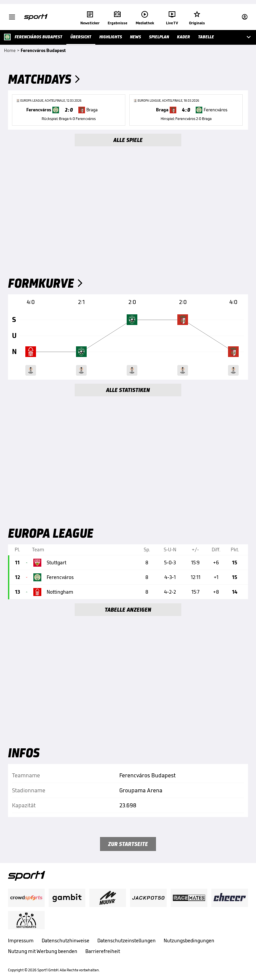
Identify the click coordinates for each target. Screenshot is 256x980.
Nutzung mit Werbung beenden (43, 951)
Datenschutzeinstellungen (126, 940)
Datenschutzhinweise (65, 940)
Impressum (21, 940)
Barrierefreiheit (103, 951)
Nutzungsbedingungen (189, 940)
